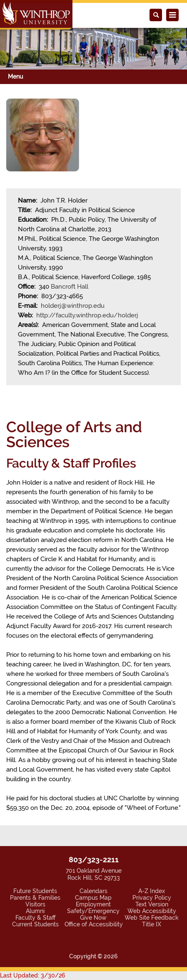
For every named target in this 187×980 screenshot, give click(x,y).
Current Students (35, 924)
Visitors (35, 904)
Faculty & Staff (35, 918)
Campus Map (93, 898)
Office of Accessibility (94, 924)
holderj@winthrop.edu (73, 306)
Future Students (35, 891)
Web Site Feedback (152, 918)
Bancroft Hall (70, 287)
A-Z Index (152, 891)
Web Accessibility (152, 911)
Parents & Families (35, 898)
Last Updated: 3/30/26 (32, 975)
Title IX (152, 924)
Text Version (152, 904)
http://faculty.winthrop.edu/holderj (87, 315)
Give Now (93, 918)
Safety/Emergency (93, 911)
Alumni (35, 911)
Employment (93, 904)
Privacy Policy (152, 898)
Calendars (93, 891)
